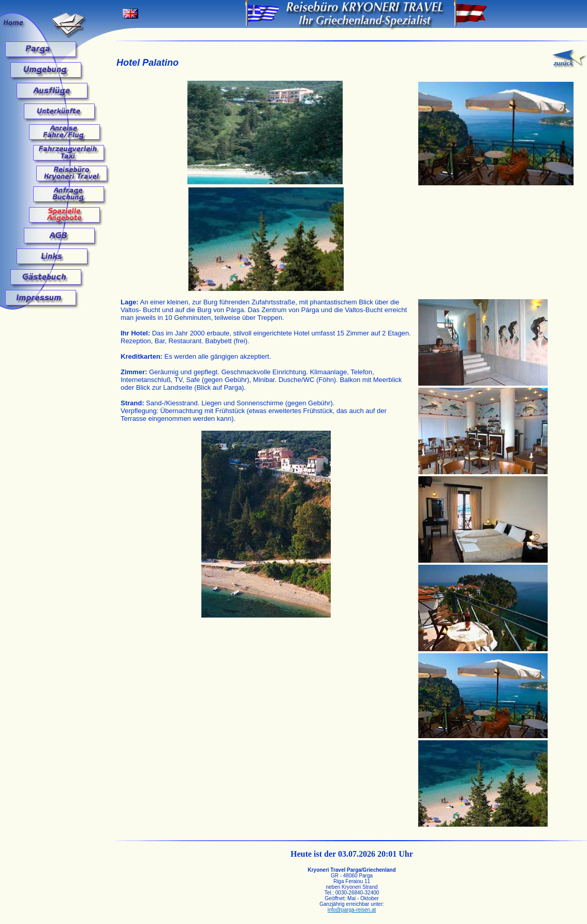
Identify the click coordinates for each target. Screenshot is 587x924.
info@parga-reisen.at (352, 910)
